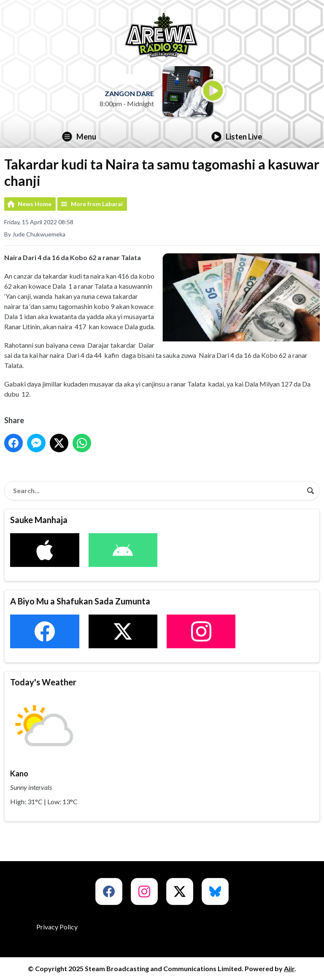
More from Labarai (97, 204)
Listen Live (237, 137)
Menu (79, 137)
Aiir (289, 968)
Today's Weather (43, 682)
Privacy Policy (57, 927)
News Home (35, 204)
